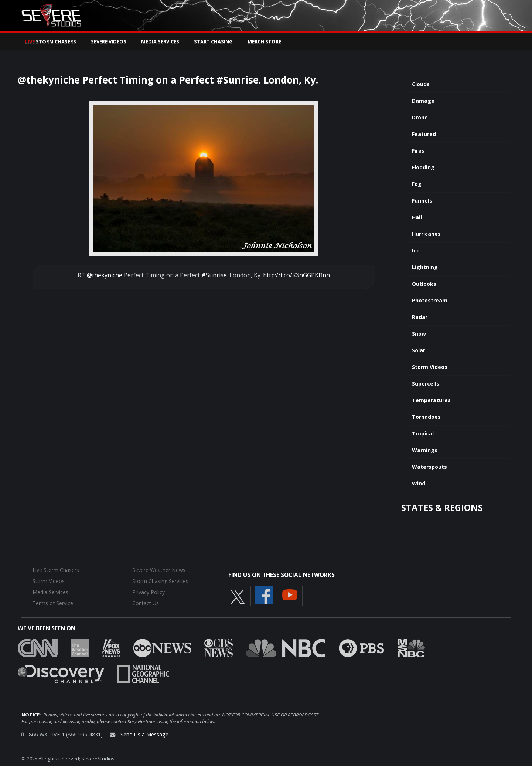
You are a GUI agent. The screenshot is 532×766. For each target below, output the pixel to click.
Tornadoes (426, 417)
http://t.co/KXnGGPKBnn (296, 275)
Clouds (421, 84)
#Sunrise (214, 275)
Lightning (425, 267)
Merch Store (264, 41)
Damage (423, 101)
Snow (419, 334)
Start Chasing (213, 41)
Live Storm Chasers (56, 570)
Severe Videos (109, 41)
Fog (417, 184)
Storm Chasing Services (160, 581)
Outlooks (424, 284)
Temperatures (431, 400)
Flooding (423, 167)
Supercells (426, 384)
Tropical (423, 433)
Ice (416, 250)
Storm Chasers (51, 41)
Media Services (160, 41)
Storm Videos (430, 367)
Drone (420, 117)
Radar (420, 317)
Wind (419, 483)
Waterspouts (429, 467)
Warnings (425, 450)
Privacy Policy (149, 592)
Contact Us (146, 603)
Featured (424, 134)
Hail (417, 217)
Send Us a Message (144, 734)
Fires (418, 151)
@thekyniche (105, 275)
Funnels (422, 201)
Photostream (430, 300)
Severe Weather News (159, 570)
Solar (419, 350)
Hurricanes (426, 234)
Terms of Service (53, 603)
